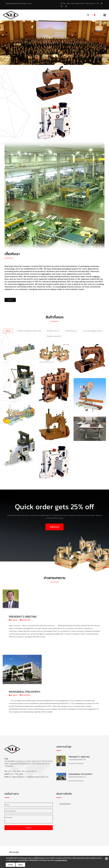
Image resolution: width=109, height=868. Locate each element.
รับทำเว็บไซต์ (65, 804)
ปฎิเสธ (20, 865)
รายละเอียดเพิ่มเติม (61, 860)
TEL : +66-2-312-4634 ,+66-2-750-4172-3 (78, 3)
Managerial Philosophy (25, 692)
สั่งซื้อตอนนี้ (54, 527)
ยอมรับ (11, 865)
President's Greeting (23, 617)
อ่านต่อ (10, 300)
